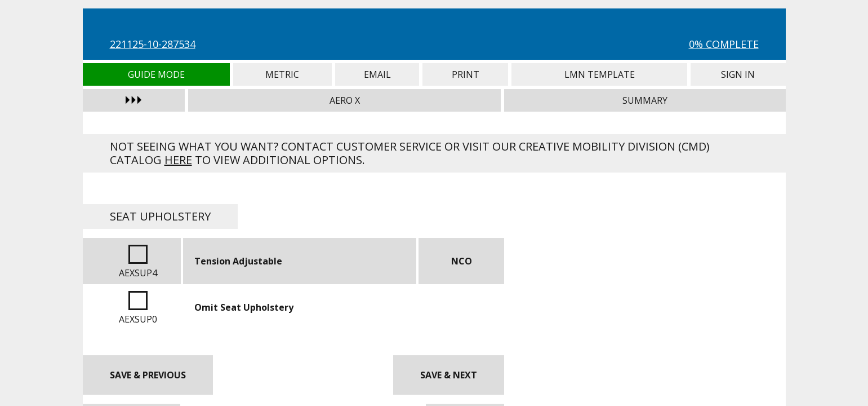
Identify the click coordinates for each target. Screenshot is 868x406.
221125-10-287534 (153, 44)
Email (377, 74)
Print (465, 74)
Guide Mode (156, 74)
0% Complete (724, 44)
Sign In (738, 74)
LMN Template (599, 74)
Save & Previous (148, 375)
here (178, 160)
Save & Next (449, 375)
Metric (282, 74)
